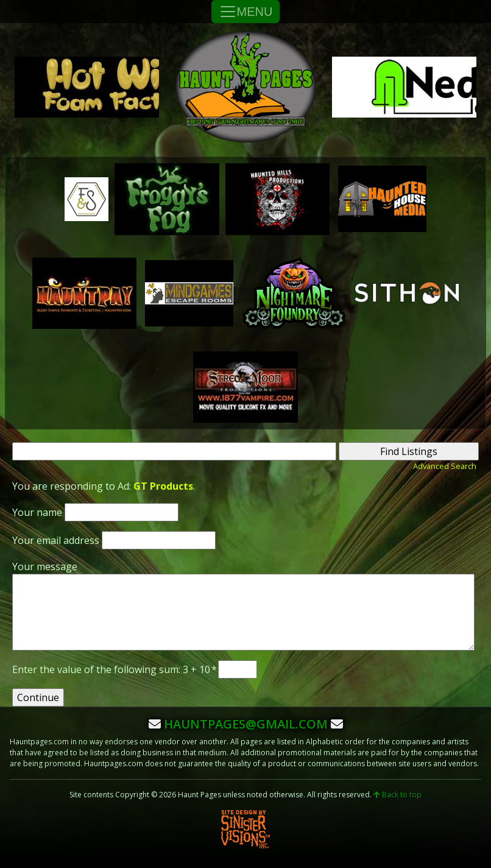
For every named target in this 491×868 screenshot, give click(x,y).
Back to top (397, 795)
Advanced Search (445, 466)
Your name (37, 512)
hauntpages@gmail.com (246, 724)
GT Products (163, 486)
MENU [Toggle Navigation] (246, 12)
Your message (45, 566)
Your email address (56, 540)
